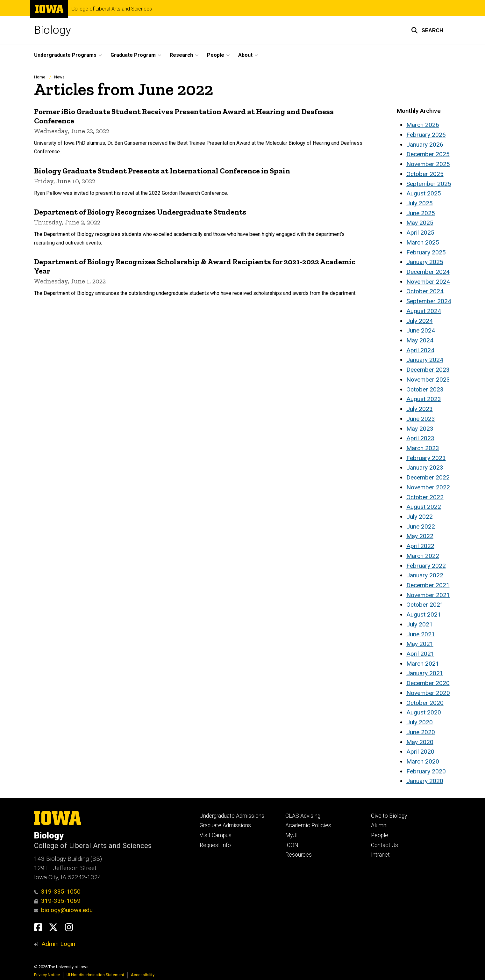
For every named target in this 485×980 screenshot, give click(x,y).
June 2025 (421, 213)
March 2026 (423, 125)
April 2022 (420, 546)
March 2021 (423, 664)
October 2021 (425, 605)
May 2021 (420, 644)
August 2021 (424, 614)
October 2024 (425, 291)
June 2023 (421, 419)
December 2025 (428, 154)
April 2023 (420, 438)
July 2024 (420, 321)
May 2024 (420, 340)
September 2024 (429, 301)
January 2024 (425, 360)
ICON (292, 845)
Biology (53, 30)
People (380, 835)
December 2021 (428, 585)
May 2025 (420, 223)
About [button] (245, 55)
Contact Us (385, 845)
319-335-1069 (57, 901)
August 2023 (424, 399)
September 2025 (429, 184)
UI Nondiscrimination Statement (95, 975)
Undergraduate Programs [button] (65, 55)
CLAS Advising (303, 816)
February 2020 (426, 771)
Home (40, 77)
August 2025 (424, 193)
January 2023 (425, 468)
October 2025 (425, 174)
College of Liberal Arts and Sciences (112, 9)
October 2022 (425, 497)
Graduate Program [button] (133, 55)
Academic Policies (308, 825)
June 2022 (421, 527)
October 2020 (425, 703)
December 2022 (428, 477)
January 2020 (425, 781)
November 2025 (428, 164)
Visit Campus (216, 835)
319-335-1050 (57, 892)
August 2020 (424, 712)
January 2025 (425, 262)
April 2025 (420, 233)
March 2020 (423, 761)
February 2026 (426, 135)
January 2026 (425, 145)
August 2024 (424, 311)
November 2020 (428, 693)
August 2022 (424, 507)
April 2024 (420, 350)
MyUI (292, 835)
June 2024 (421, 330)
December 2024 (428, 272)
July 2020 (420, 722)
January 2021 (425, 673)
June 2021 (421, 634)
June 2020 (421, 732)
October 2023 (425, 389)
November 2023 (428, 380)
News (59, 77)
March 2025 (423, 242)
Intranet (380, 855)
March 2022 (423, 556)
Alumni (379, 825)
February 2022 (426, 566)
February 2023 (426, 458)
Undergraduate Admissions (232, 816)
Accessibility (143, 975)
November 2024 (428, 282)
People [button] (216, 55)
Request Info (215, 845)
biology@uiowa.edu (64, 910)
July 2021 (420, 624)
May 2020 (420, 742)
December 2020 (428, 683)
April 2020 (420, 752)
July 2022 (420, 517)
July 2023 (420, 409)
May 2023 (420, 429)
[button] (427, 30)
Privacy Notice (47, 975)
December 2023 (428, 370)
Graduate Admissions (225, 825)
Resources (299, 855)
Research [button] (181, 55)
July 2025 (420, 203)
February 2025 (426, 252)
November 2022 (428, 487)
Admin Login (58, 944)
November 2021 (428, 595)
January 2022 (425, 575)
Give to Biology (389, 816)
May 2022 (420, 536)
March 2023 (423, 448)
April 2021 (420, 654)
